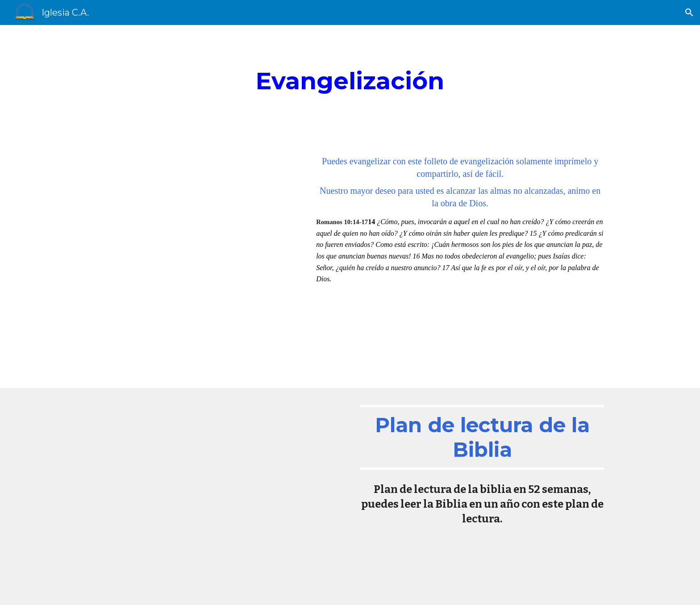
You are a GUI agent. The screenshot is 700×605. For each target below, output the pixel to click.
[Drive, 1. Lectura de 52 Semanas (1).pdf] (218, 496)
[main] (350, 83)
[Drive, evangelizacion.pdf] (196, 265)
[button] (689, 13)
